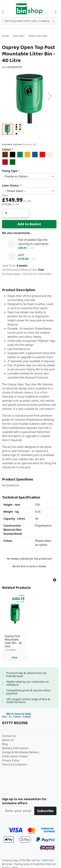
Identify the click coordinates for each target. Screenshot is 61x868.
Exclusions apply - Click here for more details (27, 274)
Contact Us (9, 736)
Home (5, 36)
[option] (5, 155)
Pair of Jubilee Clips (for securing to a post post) (33, 242)
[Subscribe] (45, 811)
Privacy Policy (11, 760)
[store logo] (29, 9)
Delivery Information (15, 748)
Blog (5, 744)
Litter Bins (19, 36)
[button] (50, 96)
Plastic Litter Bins (38, 36)
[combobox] (29, 21)
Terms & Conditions (14, 764)
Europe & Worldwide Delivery (21, 752)
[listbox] (29, 158)
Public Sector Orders (15, 756)
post (21, 255)
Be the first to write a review (29, 566)
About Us (8, 740)
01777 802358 (15, 723)
